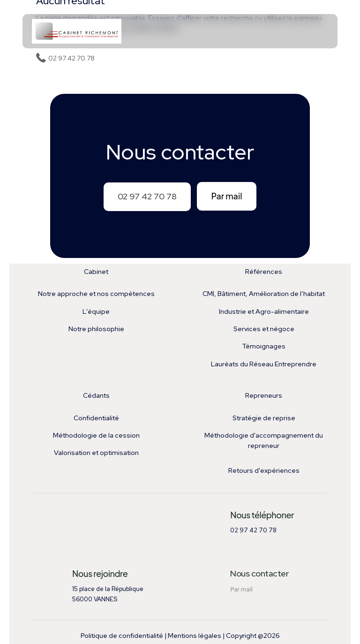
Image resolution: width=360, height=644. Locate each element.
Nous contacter (259, 573)
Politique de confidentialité (122, 636)
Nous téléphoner (262, 515)
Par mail (226, 196)
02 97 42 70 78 (147, 196)
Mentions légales (195, 636)
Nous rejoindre (100, 573)
